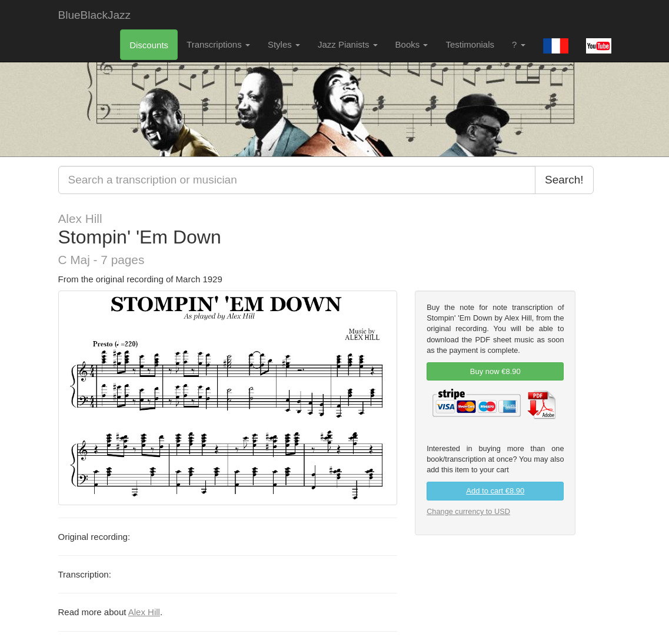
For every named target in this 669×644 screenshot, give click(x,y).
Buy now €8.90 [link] (495, 371)
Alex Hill (144, 612)
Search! (564, 180)
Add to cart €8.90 (495, 491)
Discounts (149, 45)
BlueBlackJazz (95, 15)
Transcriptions (218, 44)
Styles (284, 44)
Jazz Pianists (348, 44)
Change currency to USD (468, 511)
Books (412, 44)
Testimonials (470, 44)
